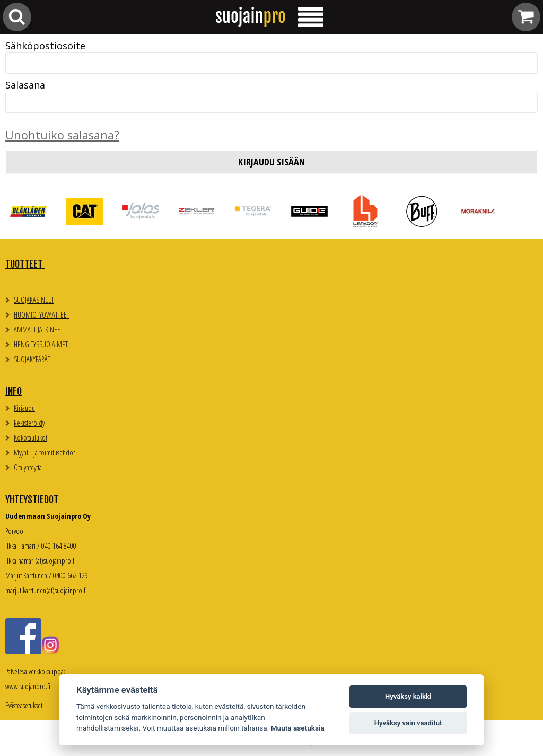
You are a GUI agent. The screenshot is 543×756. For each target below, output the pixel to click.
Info (14, 391)
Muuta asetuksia (298, 728)
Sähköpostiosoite (45, 46)
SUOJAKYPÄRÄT (32, 359)
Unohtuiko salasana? (62, 135)
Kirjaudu (24, 408)
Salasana (25, 85)
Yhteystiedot (32, 499)
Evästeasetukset (24, 705)
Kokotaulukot (30, 438)
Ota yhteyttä (28, 467)
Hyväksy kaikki (408, 696)
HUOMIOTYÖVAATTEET (42, 315)
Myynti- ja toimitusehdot (44, 452)
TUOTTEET (25, 264)
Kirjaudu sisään (271, 162)
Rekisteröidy (29, 423)
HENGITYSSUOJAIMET (41, 344)
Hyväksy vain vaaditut (408, 723)
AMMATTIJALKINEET (38, 329)
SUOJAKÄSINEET (34, 300)
